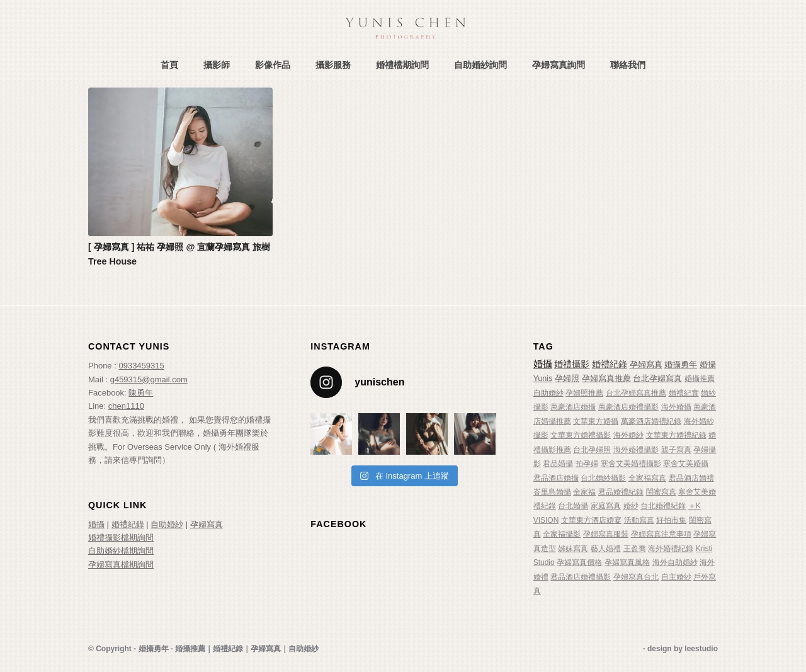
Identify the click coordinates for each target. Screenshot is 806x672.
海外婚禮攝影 (636, 450)
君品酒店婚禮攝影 (581, 577)
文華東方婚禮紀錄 (676, 435)
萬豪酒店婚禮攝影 (628, 407)
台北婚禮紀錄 (663, 506)
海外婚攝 (676, 407)
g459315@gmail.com (149, 379)
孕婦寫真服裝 (606, 534)
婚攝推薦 (700, 379)
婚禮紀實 (684, 393)
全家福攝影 (562, 534)
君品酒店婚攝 (556, 478)
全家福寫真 (647, 478)
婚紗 (631, 506)
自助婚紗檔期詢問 (121, 551)
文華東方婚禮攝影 (581, 435)
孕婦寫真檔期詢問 (121, 565)
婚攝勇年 (681, 364)
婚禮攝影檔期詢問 (121, 538)
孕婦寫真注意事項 (661, 534)
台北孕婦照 (592, 450)
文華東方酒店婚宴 (591, 520)
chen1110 (126, 406)
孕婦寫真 (207, 524)
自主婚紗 (676, 577)
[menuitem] (169, 65)
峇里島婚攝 (552, 492)
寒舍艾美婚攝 (686, 464)
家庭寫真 (606, 506)
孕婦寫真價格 (579, 562)
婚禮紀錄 (128, 524)
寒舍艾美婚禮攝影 (631, 464)
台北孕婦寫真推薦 (636, 393)
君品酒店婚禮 (691, 478)
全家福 (584, 492)
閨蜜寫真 (661, 492)
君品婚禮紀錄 (621, 492)
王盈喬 (635, 549)
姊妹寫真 (573, 549)
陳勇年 (141, 393)
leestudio (701, 649)
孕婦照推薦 (584, 393)
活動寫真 (639, 520)
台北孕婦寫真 (657, 379)
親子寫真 (676, 450)
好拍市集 (671, 520)
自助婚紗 (167, 524)
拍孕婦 (587, 464)
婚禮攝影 (572, 364)
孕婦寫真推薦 (606, 379)
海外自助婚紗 (675, 562)
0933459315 (141, 366)
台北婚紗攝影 (603, 478)
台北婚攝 (573, 506)
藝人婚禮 (606, 549)
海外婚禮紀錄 (671, 549)
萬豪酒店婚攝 (573, 407)
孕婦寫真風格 (627, 562)
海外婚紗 (628, 435)
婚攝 (96, 524)
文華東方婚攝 (596, 421)
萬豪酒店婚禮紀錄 (651, 421)
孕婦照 (567, 379)
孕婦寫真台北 (636, 577)
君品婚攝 (558, 464)
